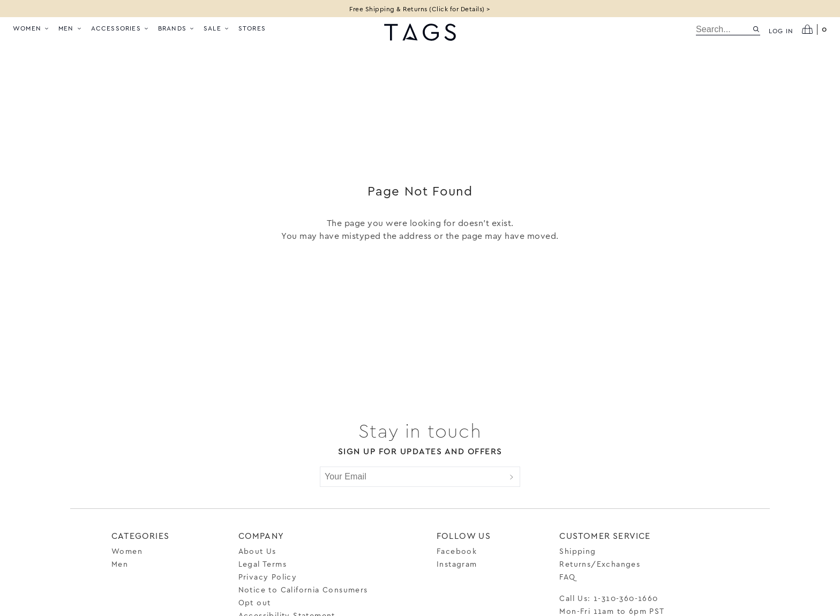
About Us (257, 551)
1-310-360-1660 (626, 598)
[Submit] (512, 477)
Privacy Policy (268, 577)
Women (31, 28)
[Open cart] (815, 29)
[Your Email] (412, 477)
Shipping (577, 551)
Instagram (457, 564)
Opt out (255, 602)
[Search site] (756, 29)
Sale (217, 28)
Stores (252, 28)
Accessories (120, 28)
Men (70, 28)
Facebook (457, 551)
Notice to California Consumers (303, 589)
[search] (724, 29)
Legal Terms (262, 564)
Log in (781, 31)
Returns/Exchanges (600, 564)
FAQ (567, 577)
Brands (177, 28)
